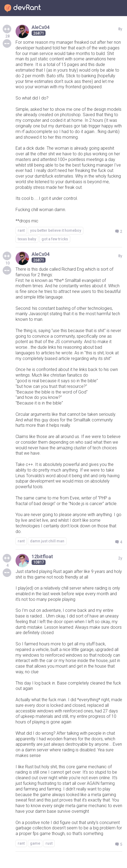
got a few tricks (55, 239)
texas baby (27, 239)
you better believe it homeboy (56, 230)
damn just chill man (47, 541)
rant (21, 230)
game (35, 843)
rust (49, 843)
